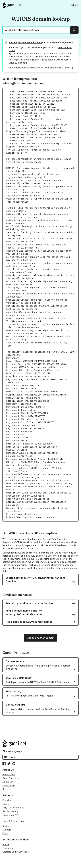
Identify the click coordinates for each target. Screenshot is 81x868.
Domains (7, 800)
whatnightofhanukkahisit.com (25, 42)
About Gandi (9, 775)
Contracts (8, 848)
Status (6, 826)
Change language (12, 751)
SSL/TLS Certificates (13, 808)
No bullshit (8, 782)
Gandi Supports (11, 778)
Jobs (5, 789)
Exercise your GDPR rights (16, 852)
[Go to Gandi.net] (12, 5)
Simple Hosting (10, 811)
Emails (6, 804)
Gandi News (9, 786)
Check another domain (40, 638)
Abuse (6, 844)
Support (7, 830)
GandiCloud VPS (11, 815)
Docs (5, 833)
